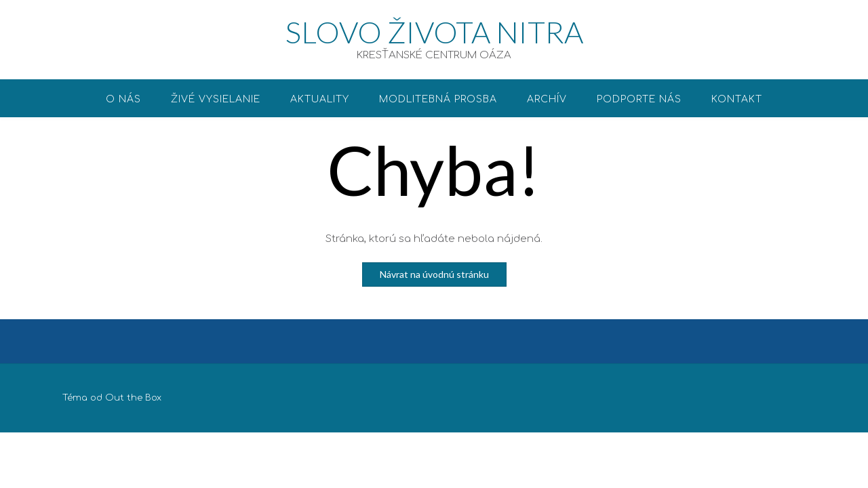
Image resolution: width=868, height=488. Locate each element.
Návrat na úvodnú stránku (434, 274)
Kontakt (737, 99)
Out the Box (133, 398)
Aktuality (320, 99)
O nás (123, 99)
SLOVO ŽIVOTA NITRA (434, 32)
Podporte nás (639, 99)
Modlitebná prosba (438, 99)
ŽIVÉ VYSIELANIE (216, 99)
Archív (547, 99)
